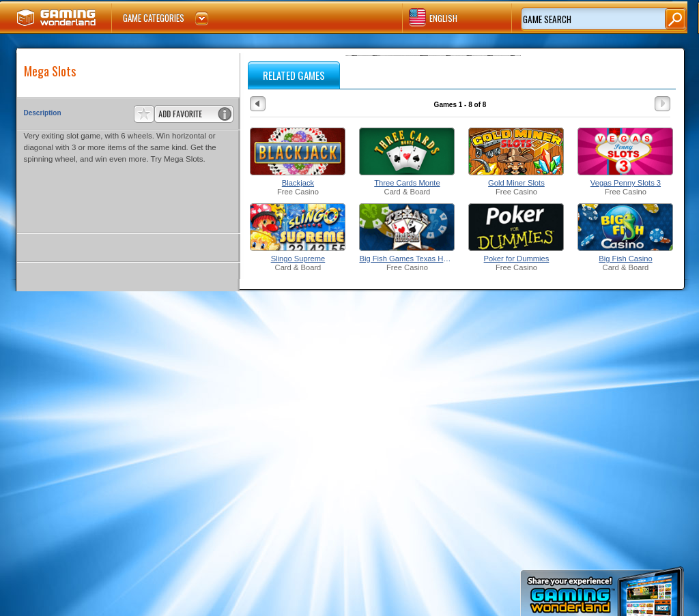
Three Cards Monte (407, 183)
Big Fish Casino (625, 259)
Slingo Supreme (298, 259)
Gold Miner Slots (516, 183)
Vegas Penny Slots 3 (626, 183)
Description (43, 113)
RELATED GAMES (294, 75)
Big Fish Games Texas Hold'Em (407, 259)
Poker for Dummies (517, 259)
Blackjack (298, 183)
